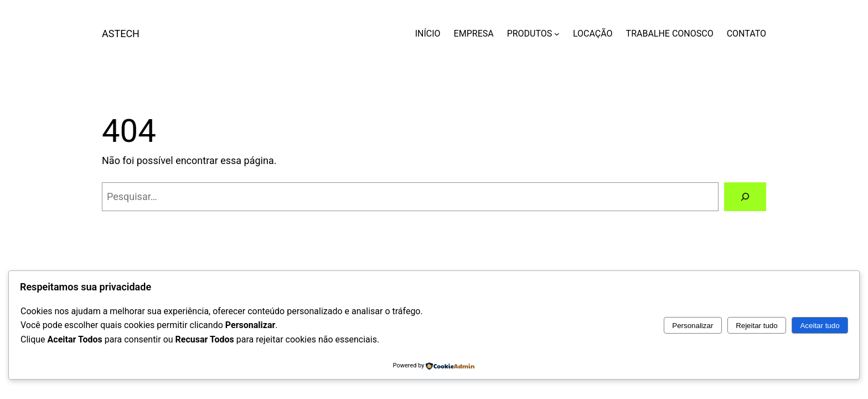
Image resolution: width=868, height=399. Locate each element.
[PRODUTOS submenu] (557, 34)
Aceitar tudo (820, 326)
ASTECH (121, 34)
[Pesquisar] (745, 197)
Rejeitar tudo (757, 326)
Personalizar (693, 326)
